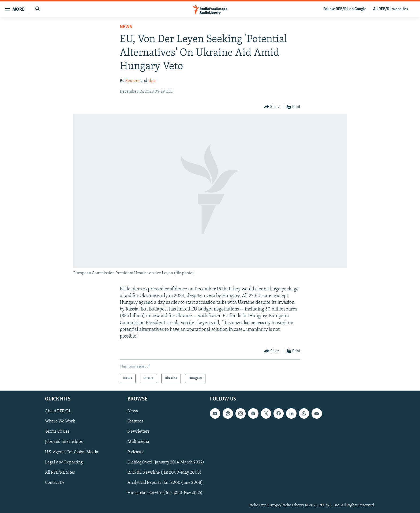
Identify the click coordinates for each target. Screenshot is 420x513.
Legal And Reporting (64, 462)
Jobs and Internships (64, 442)
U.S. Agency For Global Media (72, 452)
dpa (152, 81)
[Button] (272, 107)
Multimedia (138, 442)
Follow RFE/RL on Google (345, 9)
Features (135, 422)
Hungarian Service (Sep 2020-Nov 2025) (165, 493)
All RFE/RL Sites (60, 473)
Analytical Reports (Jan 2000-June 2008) (165, 483)
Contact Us (55, 483)
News (126, 27)
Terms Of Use (57, 432)
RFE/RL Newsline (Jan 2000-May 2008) (164, 473)
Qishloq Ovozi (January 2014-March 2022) (166, 462)
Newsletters (139, 432)
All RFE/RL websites (391, 9)
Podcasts (135, 452)
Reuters (132, 81)
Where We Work (60, 422)
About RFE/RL (58, 411)
